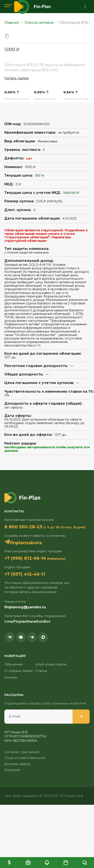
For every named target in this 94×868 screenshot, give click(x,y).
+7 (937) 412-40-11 (25, 574)
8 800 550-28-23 (23, 527)
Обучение (13, 664)
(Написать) (56, 559)
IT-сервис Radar (19, 671)
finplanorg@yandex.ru (25, 607)
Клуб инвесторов (51, 664)
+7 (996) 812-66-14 (25, 558)
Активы (11, 677)
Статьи (41, 671)
